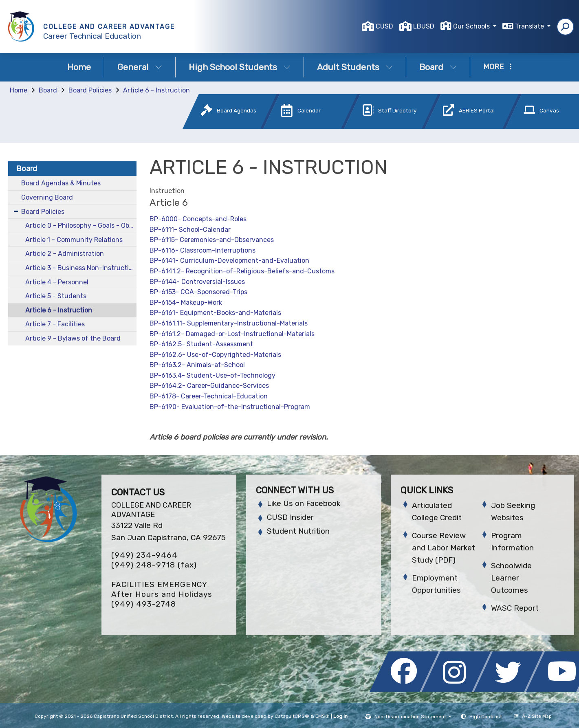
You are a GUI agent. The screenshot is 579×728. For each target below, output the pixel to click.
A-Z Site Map (533, 716)
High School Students (240, 67)
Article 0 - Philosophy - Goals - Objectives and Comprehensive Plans (81, 225)
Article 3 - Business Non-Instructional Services (81, 268)
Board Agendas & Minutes (61, 183)
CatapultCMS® (292, 716)
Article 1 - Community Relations (74, 240)
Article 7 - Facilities (55, 324)
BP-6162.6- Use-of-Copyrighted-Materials (215, 355)
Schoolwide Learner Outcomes (511, 578)
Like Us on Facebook (304, 503)
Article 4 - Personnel (57, 282)
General (140, 67)
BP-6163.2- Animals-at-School (197, 365)
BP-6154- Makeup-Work (186, 302)
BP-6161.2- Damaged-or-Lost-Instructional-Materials (232, 334)
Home (79, 67)
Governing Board (47, 197)
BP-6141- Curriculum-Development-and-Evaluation (229, 261)
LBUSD (424, 26)
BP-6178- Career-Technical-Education (209, 396)
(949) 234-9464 (144, 555)
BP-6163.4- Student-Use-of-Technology (212, 375)
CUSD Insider (290, 517)
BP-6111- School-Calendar (190, 230)
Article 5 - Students (56, 296)
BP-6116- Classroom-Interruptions (203, 250)
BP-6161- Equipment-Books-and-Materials (215, 313)
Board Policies (90, 90)
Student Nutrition (298, 531)
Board (438, 67)
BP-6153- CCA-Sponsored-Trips (198, 292)
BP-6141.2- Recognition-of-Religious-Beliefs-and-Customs (242, 271)
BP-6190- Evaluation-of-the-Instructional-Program (230, 407)
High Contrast (486, 717)
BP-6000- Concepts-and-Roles (198, 219)
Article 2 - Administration (65, 254)
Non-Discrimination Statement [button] (411, 717)
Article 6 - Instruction (156, 90)
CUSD (384, 26)
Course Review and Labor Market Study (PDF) (444, 548)
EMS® (323, 716)
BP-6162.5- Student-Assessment (201, 344)
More (498, 67)
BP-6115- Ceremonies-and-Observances (212, 240)
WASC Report (515, 608)
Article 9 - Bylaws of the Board (73, 338)
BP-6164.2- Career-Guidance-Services (209, 386)
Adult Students (355, 67)
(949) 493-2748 (144, 604)
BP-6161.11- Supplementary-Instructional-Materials (229, 323)
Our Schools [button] (472, 26)
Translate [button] (530, 26)
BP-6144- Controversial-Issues (197, 282)
